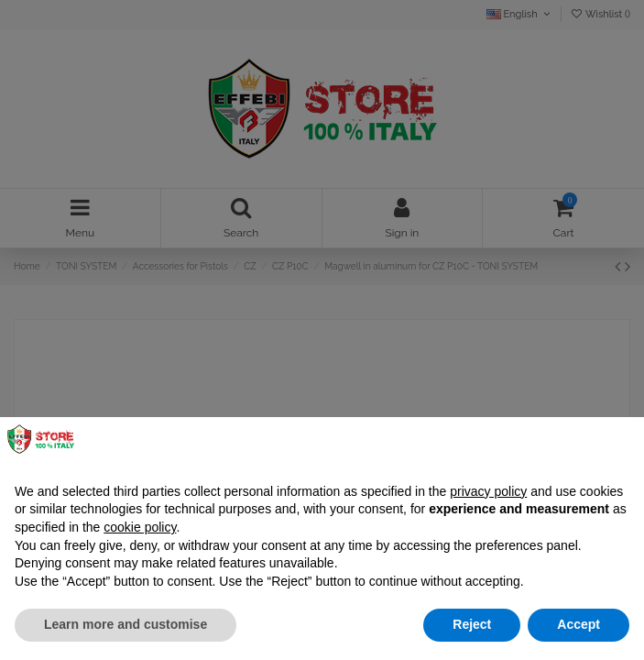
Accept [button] (579, 624)
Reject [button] (472, 624)
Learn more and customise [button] (126, 624)
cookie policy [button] (140, 527)
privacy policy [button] (488, 491)
